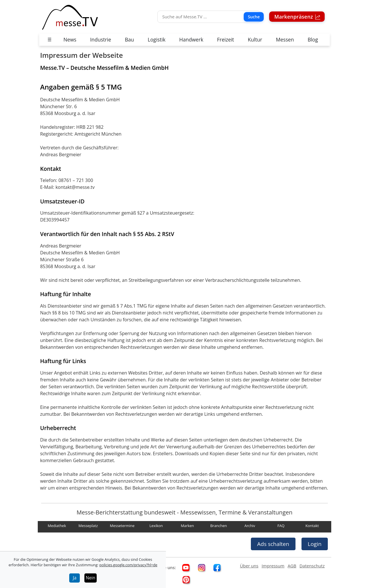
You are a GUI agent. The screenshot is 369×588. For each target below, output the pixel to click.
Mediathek (57, 526)
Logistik (156, 39)
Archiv (250, 526)
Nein (91, 578)
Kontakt (312, 526)
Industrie (101, 39)
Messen (285, 39)
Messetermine (122, 526)
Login (315, 544)
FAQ (281, 526)
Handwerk (191, 39)
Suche (254, 17)
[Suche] (209, 17)
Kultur (255, 39)
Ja (75, 578)
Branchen (219, 526)
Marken (187, 526)
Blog (313, 39)
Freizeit (226, 39)
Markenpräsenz (294, 17)
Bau (129, 39)
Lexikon (156, 526)
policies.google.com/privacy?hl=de (128, 565)
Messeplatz (88, 526)
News (70, 39)
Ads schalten (273, 544)
